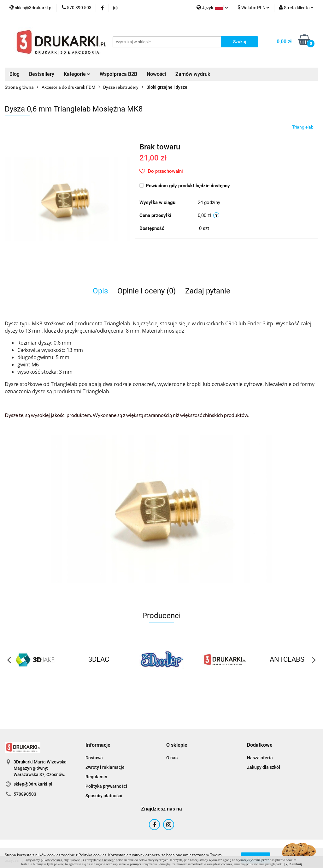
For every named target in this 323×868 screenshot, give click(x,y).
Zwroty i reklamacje (105, 767)
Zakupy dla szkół (264, 767)
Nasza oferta (260, 758)
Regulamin (96, 777)
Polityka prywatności (106, 786)
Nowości (156, 74)
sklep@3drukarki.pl (33, 784)
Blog (15, 74)
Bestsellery (42, 74)
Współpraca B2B (118, 74)
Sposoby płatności (104, 796)
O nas (172, 758)
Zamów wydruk (193, 74)
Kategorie (77, 74)
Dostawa (94, 758)
